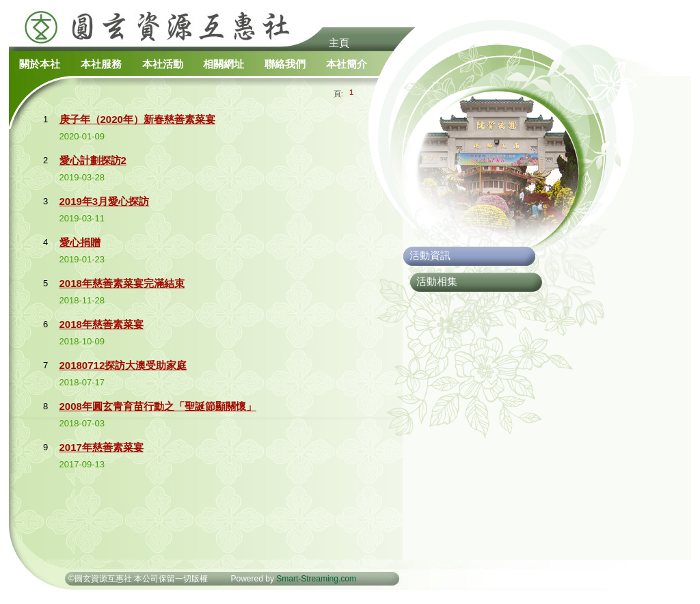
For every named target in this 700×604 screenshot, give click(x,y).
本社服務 (101, 64)
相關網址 (224, 64)
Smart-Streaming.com (316, 579)
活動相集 (437, 281)
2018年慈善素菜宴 (102, 324)
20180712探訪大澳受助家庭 (123, 365)
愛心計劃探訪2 (93, 160)
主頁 (339, 43)
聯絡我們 (285, 64)
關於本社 (40, 64)
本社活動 (163, 64)
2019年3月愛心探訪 (105, 201)
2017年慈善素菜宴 (102, 447)
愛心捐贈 (80, 242)
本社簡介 (347, 64)
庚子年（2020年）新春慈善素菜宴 (137, 119)
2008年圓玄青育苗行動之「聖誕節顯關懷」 (158, 406)
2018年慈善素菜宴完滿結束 (122, 283)
